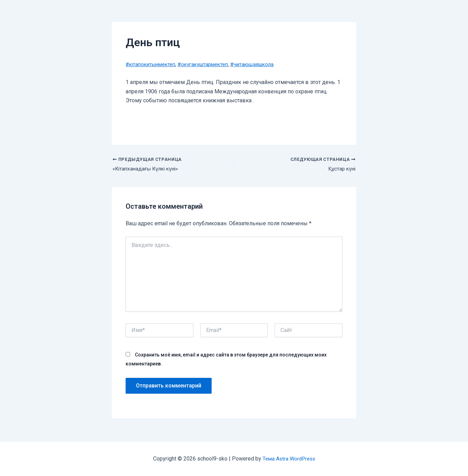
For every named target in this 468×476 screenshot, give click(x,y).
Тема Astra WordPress (289, 459)
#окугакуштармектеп (210, 64)
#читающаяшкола (263, 64)
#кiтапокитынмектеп (153, 64)
